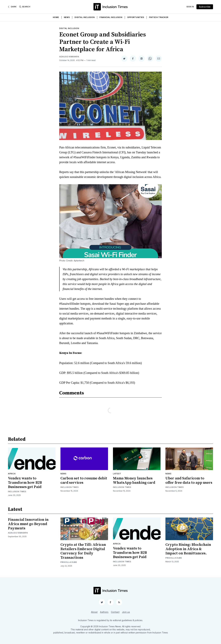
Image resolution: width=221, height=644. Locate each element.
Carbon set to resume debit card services (84, 481)
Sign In (190, 7)
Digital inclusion (69, 28)
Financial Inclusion (111, 17)
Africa (12, 474)
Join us (126, 612)
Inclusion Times (17, 491)
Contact (115, 612)
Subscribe (205, 7)
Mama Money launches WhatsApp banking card (134, 481)
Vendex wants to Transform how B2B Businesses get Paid (25, 483)
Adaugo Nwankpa (69, 57)
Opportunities (136, 17)
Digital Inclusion (85, 17)
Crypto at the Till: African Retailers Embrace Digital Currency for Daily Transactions (83, 551)
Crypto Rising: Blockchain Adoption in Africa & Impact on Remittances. (188, 549)
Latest (117, 474)
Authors (104, 612)
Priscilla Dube (69, 562)
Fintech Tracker (159, 17)
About (94, 612)
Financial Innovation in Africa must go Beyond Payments (28, 524)
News (67, 17)
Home (56, 17)
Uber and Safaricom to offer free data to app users (189, 481)
